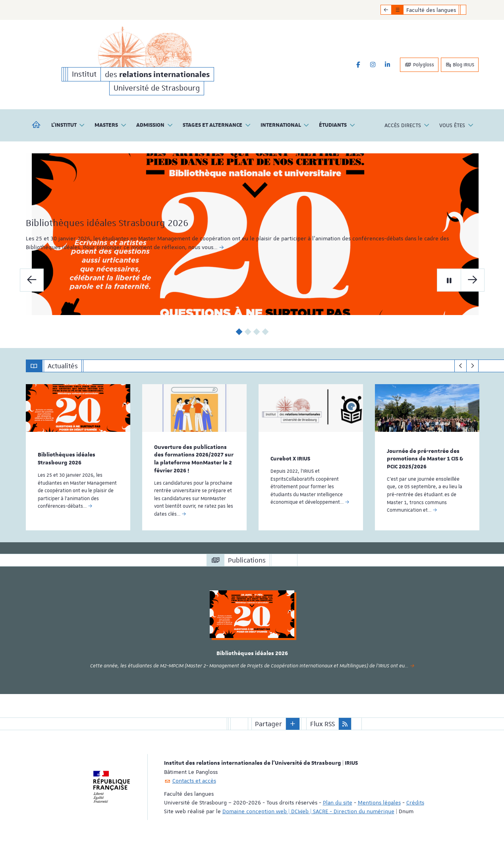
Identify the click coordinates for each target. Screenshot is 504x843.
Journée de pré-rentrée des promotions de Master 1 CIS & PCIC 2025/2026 (425, 459)
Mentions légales (379, 802)
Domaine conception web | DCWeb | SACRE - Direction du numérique (308, 810)
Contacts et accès (194, 780)
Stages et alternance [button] (217, 125)
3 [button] (256, 332)
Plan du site (338, 802)
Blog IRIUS (460, 65)
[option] (252, 234)
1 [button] (239, 332)
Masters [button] (111, 125)
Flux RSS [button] (322, 723)
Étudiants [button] (337, 125)
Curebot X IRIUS (290, 459)
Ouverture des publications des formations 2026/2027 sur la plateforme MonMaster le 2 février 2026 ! (194, 459)
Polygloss (419, 65)
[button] (293, 723)
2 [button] (248, 332)
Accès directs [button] (407, 125)
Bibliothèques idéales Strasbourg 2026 (135, 236)
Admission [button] (155, 125)
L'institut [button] (68, 125)
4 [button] (265, 332)
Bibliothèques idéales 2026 (252, 653)
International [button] (285, 125)
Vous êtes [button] (457, 125)
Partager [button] (268, 723)
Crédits (415, 802)
